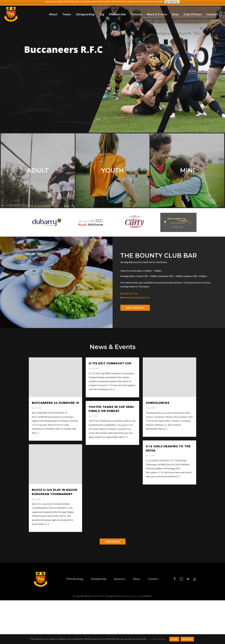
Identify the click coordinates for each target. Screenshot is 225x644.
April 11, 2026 (151, 408)
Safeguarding (85, 14)
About (53, 14)
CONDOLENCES (158, 403)
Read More (187, 639)
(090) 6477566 (130, 293)
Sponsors (120, 579)
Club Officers (193, 14)
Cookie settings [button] (158, 639)
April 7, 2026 (36, 499)
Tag (102, 14)
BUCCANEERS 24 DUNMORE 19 (55, 403)
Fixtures (136, 14)
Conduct (153, 579)
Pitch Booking (75, 579)
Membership (118, 14)
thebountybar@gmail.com (136, 297)
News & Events (157, 14)
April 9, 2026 (93, 416)
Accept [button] (174, 639)
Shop (175, 14)
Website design (133, 596)
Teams (67, 14)
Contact (212, 14)
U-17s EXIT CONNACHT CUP (110, 363)
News (137, 579)
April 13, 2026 (37, 408)
